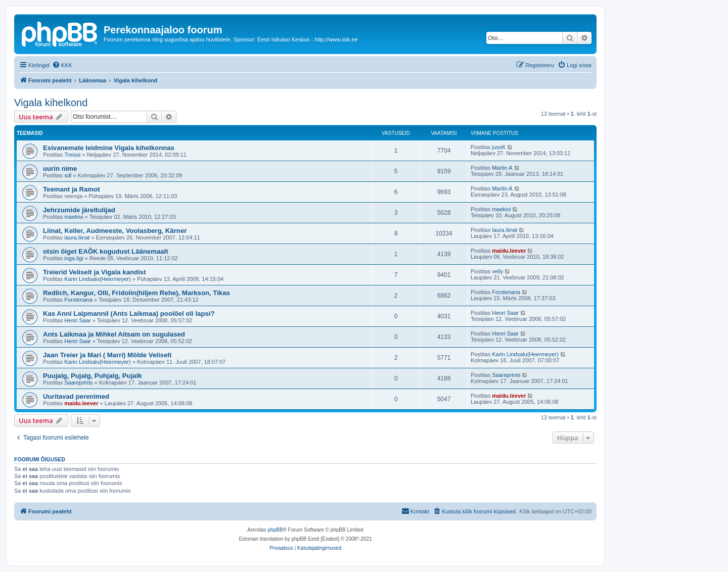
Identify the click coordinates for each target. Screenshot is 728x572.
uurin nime (60, 169)
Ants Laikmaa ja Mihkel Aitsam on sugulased (114, 334)
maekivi (74, 217)
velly (497, 271)
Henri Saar (78, 320)
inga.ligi (74, 258)
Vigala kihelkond (51, 103)
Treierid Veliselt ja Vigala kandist (95, 272)
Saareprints (78, 383)
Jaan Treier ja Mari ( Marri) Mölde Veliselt (107, 355)
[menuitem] (62, 65)
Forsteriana (78, 300)
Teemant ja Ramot (72, 189)
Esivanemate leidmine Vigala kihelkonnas (109, 148)
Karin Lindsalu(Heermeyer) (97, 279)
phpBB (275, 530)
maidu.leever (509, 251)
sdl (68, 175)
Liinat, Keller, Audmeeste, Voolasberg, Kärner (115, 231)
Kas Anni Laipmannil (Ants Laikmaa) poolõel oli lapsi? (129, 314)
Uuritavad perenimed (76, 396)
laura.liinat (77, 237)
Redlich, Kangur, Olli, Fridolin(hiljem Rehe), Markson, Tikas (136, 293)
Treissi (72, 155)
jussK (499, 147)
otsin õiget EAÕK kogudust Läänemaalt (106, 251)
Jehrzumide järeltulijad (79, 210)
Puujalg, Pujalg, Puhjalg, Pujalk (93, 376)
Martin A (502, 168)
